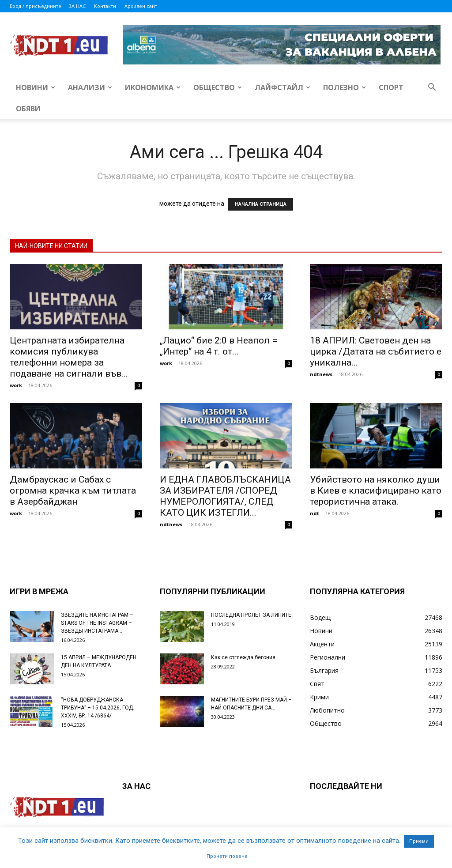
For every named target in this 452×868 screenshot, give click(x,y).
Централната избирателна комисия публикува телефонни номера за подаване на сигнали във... (69, 357)
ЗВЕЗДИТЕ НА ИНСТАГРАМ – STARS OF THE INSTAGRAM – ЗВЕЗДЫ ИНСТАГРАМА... (97, 623)
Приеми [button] (419, 841)
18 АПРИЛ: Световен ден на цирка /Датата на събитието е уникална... (376, 351)
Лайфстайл (282, 87)
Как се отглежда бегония (243, 657)
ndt (315, 513)
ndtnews (321, 374)
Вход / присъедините (36, 6)
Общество (218, 87)
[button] (432, 88)
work (16, 385)
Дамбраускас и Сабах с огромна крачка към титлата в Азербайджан (73, 491)
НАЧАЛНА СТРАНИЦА (261, 204)
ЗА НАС (77, 6)
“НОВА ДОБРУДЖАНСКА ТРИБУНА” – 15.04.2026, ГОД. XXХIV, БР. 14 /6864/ (98, 708)
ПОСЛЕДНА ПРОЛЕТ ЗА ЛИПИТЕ (251, 615)
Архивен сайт (141, 6)
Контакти (105, 6)
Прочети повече (227, 856)
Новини (36, 87)
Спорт (391, 87)
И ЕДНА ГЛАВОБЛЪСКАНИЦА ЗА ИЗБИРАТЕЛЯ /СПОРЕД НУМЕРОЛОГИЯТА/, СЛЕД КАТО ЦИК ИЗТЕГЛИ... (225, 496)
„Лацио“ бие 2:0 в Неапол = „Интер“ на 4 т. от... (218, 346)
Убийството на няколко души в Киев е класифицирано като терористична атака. (376, 491)
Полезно (345, 87)
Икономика (153, 87)
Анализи (90, 87)
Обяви (28, 109)
